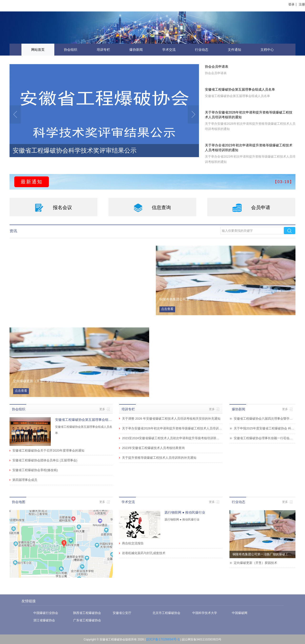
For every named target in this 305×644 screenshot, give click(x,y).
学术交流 (169, 50)
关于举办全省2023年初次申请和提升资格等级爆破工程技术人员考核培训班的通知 (249, 148)
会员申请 (251, 208)
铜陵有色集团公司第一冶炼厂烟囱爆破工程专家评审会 (264, 554)
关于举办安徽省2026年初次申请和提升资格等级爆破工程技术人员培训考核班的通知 (249, 115)
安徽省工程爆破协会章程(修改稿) (35, 470)
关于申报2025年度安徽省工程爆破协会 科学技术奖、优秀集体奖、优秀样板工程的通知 (265, 428)
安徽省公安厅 (122, 613)
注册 (302, 4)
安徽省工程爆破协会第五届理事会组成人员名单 (240, 89)
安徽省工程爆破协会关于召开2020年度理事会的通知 (48, 451)
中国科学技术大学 (205, 613)
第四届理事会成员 (25, 480)
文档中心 (267, 50)
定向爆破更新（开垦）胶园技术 (255, 563)
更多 (104, 409)
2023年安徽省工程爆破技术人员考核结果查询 (153, 448)
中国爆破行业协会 (46, 613)
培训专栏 (103, 50)
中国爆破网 (240, 613)
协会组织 (71, 50)
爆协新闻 (136, 50)
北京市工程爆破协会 (166, 613)
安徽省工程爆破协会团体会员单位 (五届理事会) (45, 460)
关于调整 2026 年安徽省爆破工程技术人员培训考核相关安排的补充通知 (171, 419)
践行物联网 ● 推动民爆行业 (185, 512)
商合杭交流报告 (133, 543)
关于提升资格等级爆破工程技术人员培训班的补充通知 (159, 458)
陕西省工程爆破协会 (87, 613)
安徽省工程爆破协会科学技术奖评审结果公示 (75, 150)
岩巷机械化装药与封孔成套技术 (144, 553)
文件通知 (234, 50)
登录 (291, 4)
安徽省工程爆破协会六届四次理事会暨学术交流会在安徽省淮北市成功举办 (265, 419)
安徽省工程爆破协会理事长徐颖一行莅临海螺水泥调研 (265, 438)
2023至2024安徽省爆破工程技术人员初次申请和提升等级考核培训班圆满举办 (172, 438)
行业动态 (202, 50)
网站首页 (38, 50)
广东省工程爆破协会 (87, 620)
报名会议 (53, 208)
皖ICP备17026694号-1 (163, 639)
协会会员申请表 (217, 67)
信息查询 (152, 208)
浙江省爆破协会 (44, 620)
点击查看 (167, 309)
